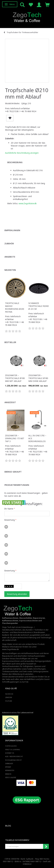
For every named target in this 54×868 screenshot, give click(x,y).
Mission (8, 774)
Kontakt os (10, 753)
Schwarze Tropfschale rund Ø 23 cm (39, 306)
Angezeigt (10, 402)
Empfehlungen (12, 230)
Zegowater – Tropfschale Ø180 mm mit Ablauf (15, 378)
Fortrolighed (11, 746)
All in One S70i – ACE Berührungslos (37, 438)
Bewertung (10, 520)
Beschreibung (15, 162)
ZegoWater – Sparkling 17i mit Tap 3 (15, 438)
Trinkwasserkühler (10, 671)
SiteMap (8, 767)
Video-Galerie (11, 777)
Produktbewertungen (17, 485)
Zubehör (9, 244)
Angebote (10, 257)
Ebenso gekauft (13, 472)
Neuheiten (10, 270)
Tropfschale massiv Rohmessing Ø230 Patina (15, 307)
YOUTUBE (9, 701)
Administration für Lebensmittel (18, 713)
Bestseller (10, 342)
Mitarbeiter (10, 770)
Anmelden (46, 846)
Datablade (9, 764)
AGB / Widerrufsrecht (14, 756)
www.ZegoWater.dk (28, 203)
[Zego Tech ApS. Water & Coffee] (27, 17)
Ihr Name (9, 509)
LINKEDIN (9, 697)
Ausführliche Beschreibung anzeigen (22, 153)
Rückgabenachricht (13, 760)
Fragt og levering (13, 750)
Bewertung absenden (17, 594)
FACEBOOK (9, 694)
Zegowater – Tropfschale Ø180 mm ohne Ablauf (38, 378)
